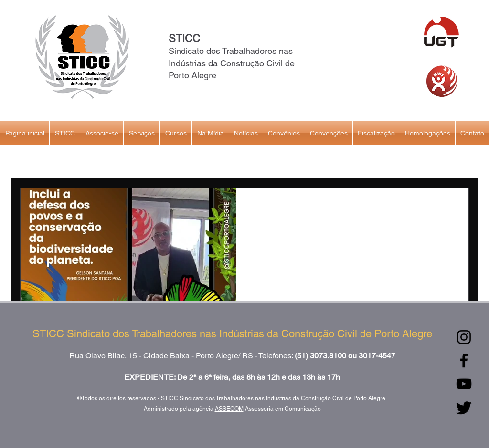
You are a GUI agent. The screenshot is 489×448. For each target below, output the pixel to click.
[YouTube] (464, 384)
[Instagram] (464, 337)
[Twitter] (464, 407)
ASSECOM (229, 409)
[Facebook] (464, 360)
